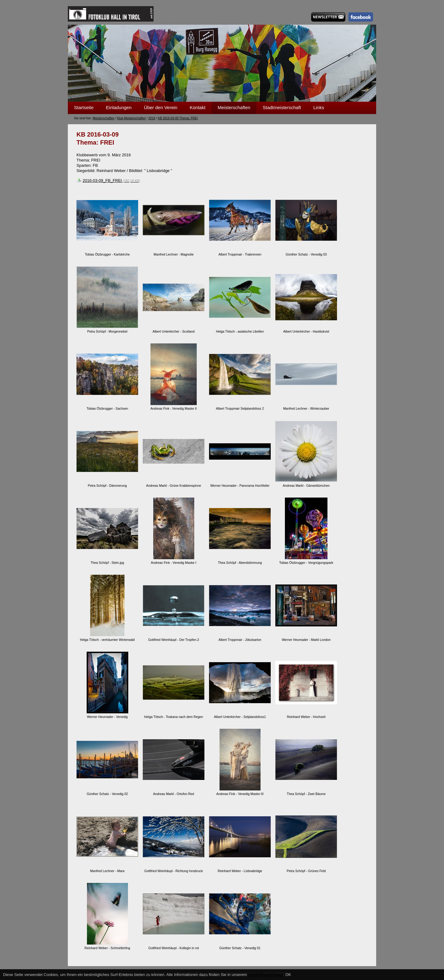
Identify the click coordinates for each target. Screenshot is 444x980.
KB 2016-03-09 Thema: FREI (178, 118)
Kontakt (197, 107)
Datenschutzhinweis (266, 975)
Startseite (84, 107)
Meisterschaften (234, 107)
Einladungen (119, 107)
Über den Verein (161, 107)
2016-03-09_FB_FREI (111, 180)
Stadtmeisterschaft (282, 107)
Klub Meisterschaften (132, 118)
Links (319, 107)
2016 (152, 118)
